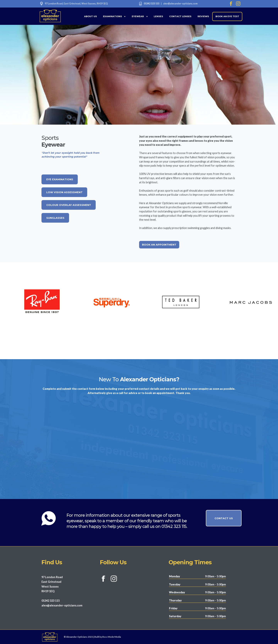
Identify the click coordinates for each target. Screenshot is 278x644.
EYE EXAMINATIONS (60, 179)
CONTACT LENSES (180, 16)
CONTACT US (224, 518)
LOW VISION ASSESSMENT (64, 192)
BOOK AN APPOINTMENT (159, 245)
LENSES (158, 16)
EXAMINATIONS (114, 16)
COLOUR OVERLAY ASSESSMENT (69, 205)
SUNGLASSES (55, 218)
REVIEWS (203, 16)
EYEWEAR (140, 16)
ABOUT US (90, 16)
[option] (104, 303)
